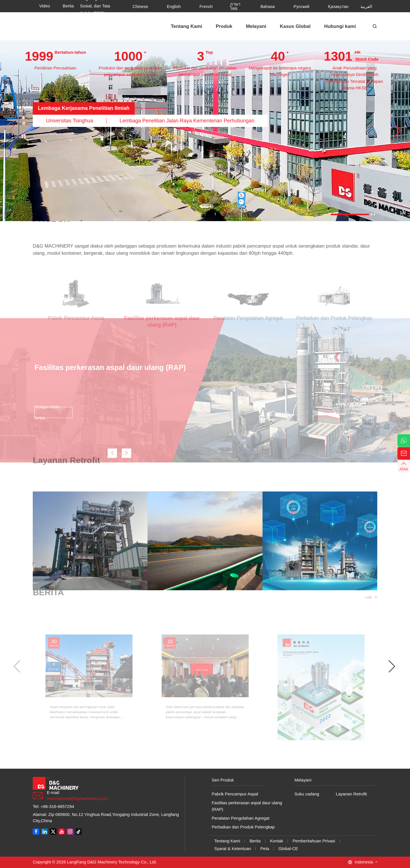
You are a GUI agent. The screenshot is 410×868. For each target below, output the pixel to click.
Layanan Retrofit (351, 794)
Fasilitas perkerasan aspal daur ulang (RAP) (247, 806)
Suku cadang (307, 794)
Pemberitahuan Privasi (314, 841)
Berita (255, 841)
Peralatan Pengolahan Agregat (241, 818)
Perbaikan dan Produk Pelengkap (243, 827)
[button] (398, 131)
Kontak (276, 841)
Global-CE (288, 849)
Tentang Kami (227, 841)
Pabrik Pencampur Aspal (235, 794)
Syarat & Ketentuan (233, 849)
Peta (265, 849)
